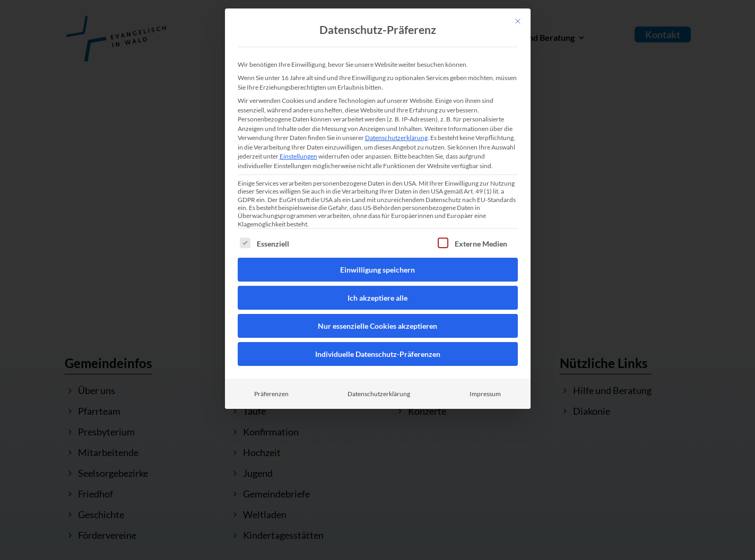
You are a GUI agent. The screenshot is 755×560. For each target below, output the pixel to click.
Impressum (485, 394)
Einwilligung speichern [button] (377, 270)
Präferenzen (271, 394)
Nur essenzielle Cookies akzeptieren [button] (377, 326)
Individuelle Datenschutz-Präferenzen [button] (378, 354)
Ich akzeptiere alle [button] (377, 298)
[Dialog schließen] (518, 21)
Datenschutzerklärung (396, 138)
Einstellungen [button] (298, 156)
